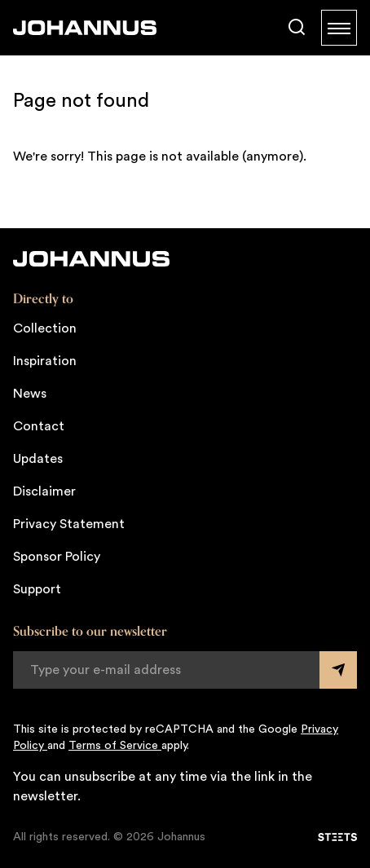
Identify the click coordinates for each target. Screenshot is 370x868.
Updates (38, 459)
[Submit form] (338, 670)
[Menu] (339, 28)
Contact (39, 426)
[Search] (297, 28)
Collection (45, 328)
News (30, 394)
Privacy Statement (69, 524)
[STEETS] (337, 837)
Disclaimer (44, 491)
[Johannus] (85, 28)
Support (37, 589)
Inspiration (45, 361)
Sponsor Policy (57, 557)
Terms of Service (115, 746)
